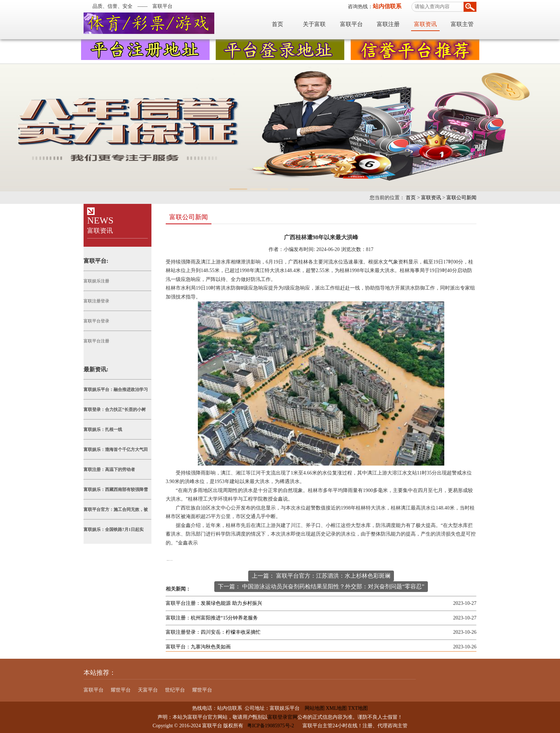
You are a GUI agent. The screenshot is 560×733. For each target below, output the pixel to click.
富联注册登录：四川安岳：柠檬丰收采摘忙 (213, 632)
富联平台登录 (96, 321)
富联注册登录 (96, 301)
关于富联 (314, 24)
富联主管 (462, 24)
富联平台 (351, 24)
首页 (277, 24)
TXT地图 (358, 708)
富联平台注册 (96, 341)
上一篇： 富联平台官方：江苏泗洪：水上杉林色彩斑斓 (321, 576)
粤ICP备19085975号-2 (271, 726)
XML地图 (336, 708)
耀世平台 (121, 690)
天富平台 (148, 690)
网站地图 (312, 708)
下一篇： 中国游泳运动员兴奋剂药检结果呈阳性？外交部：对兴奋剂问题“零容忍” (321, 586)
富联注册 (388, 24)
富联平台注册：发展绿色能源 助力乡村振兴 (214, 603)
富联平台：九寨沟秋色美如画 (198, 647)
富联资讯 (425, 24)
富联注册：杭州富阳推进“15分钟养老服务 (212, 618)
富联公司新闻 (461, 198)
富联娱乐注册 (96, 281)
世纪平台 (175, 690)
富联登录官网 (282, 717)
